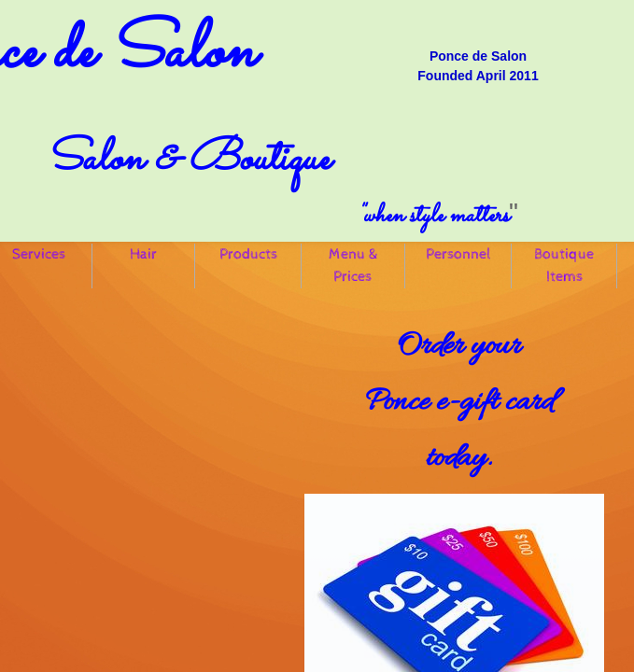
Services (39, 254)
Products (248, 254)
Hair (143, 254)
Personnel (458, 254)
